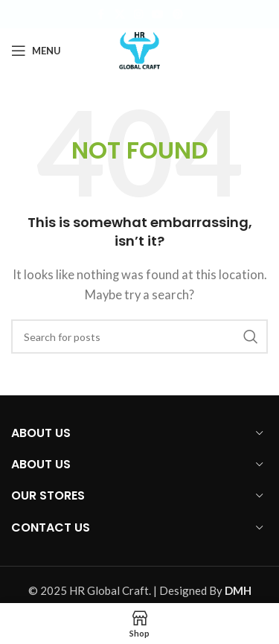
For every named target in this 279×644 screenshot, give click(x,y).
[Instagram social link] (138, 15)
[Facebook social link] (101, 15)
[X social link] (120, 15)
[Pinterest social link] (178, 15)
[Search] (139, 337)
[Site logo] (140, 49)
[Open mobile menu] (36, 51)
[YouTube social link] (158, 15)
